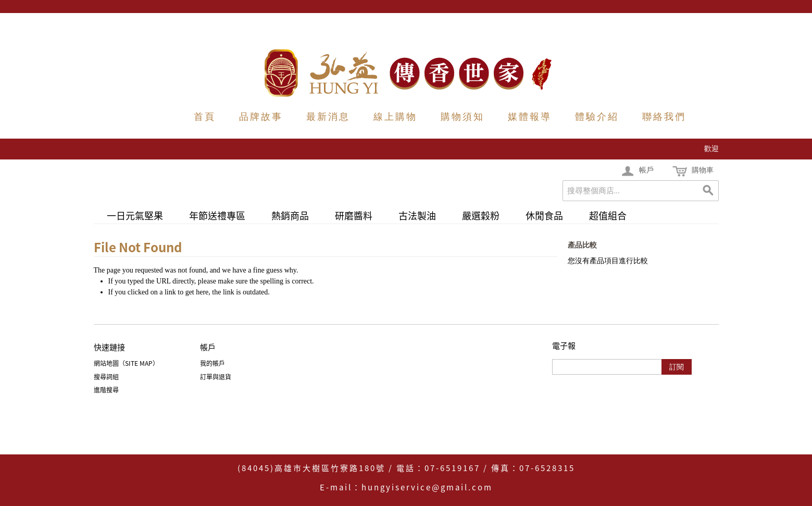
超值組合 (608, 215)
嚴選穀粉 (481, 215)
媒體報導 (530, 117)
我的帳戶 (213, 363)
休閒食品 (544, 215)
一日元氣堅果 (135, 215)
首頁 (205, 117)
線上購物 (395, 117)
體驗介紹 (597, 117)
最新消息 (328, 117)
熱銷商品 (290, 215)
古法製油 (417, 215)
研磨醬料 (354, 215)
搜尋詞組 (106, 377)
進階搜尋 (106, 390)
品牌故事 (261, 117)
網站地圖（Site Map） (126, 363)
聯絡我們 (664, 117)
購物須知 (463, 117)
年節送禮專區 (217, 215)
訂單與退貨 (216, 377)
